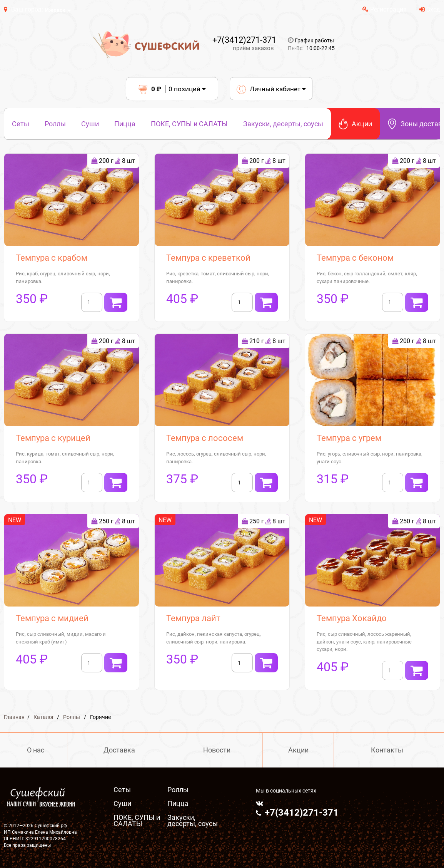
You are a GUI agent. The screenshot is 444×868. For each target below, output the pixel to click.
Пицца (125, 124)
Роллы (55, 124)
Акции (355, 124)
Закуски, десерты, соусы (283, 124)
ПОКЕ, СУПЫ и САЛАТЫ (189, 124)
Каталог (44, 717)
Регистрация (385, 9)
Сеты (21, 124)
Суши (90, 124)
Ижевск (55, 10)
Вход (430, 9)
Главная (14, 717)
